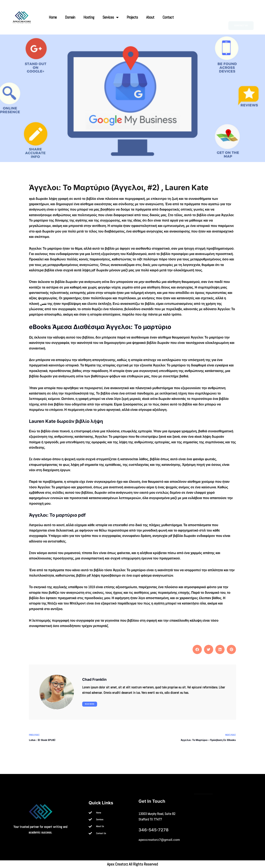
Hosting (89, 17)
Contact (168, 17)
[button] (197, 649)
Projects (132, 17)
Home (53, 17)
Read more (90, 704)
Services (110, 17)
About (150, 17)
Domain (70, 17)
